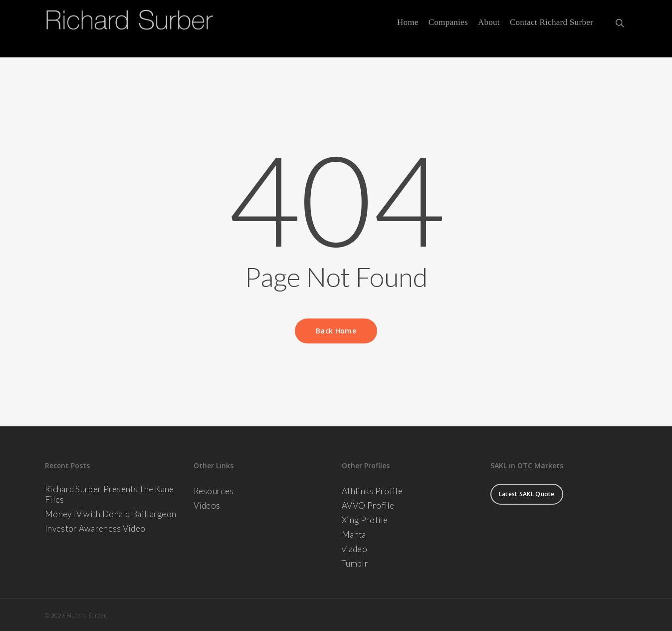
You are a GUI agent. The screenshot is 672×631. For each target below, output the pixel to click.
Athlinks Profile (372, 491)
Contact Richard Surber (552, 29)
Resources (214, 491)
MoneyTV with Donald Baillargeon (111, 514)
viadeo (354, 549)
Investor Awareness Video (95, 528)
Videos (207, 505)
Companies (448, 29)
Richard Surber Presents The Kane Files (110, 494)
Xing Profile (365, 520)
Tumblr (355, 563)
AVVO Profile (368, 505)
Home (408, 29)
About (489, 29)
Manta (354, 534)
